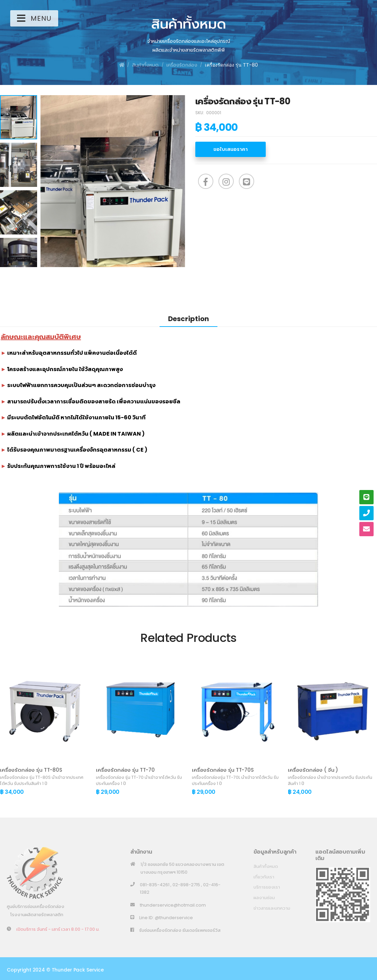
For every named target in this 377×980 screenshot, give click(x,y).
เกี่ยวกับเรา (264, 877)
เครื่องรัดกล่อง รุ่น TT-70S (223, 770)
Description (188, 319)
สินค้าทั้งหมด (145, 65)
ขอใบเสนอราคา (231, 149)
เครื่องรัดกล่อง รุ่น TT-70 (125, 770)
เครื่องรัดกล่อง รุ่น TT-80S (31, 770)
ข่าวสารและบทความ (272, 908)
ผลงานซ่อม (264, 898)
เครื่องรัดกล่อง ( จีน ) (313, 770)
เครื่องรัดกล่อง (182, 65)
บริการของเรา (267, 887)
